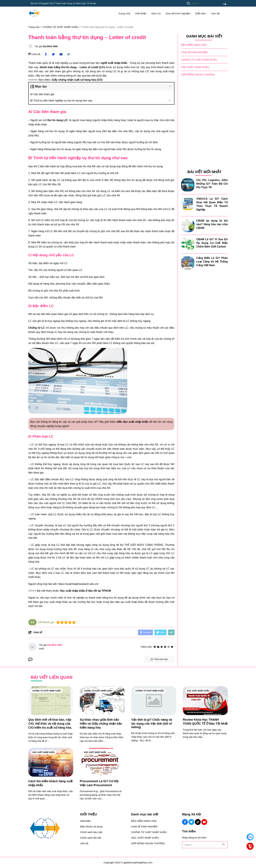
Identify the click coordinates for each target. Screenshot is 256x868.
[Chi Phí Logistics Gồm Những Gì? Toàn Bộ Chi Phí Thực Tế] (188, 185)
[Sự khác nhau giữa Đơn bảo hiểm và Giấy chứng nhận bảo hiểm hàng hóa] (102, 701)
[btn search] (225, 4)
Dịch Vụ (156, 13)
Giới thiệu (141, 13)
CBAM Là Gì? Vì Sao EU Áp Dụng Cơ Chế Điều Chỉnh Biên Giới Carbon (212, 243)
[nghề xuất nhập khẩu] (114, 63)
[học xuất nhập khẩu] (56, 602)
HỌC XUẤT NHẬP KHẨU (195, 67)
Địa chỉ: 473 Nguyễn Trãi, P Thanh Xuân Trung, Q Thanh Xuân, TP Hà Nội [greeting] (63, 3)
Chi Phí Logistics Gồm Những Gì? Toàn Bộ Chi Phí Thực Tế (212, 184)
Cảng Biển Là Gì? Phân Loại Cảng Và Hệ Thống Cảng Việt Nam (212, 262)
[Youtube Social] (204, 822)
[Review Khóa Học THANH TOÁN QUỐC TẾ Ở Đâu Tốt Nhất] (205, 701)
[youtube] (172, 647)
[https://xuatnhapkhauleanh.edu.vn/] (78, 584)
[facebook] (155, 647)
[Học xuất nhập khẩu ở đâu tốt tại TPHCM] (85, 591)
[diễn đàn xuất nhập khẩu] (133, 422)
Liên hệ (215, 13)
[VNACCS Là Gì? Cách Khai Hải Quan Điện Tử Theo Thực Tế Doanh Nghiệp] (188, 204)
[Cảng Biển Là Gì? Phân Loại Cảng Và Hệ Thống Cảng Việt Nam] (188, 263)
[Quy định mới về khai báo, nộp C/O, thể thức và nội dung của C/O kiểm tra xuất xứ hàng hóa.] (51, 701)
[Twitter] (162, 647)
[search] (206, 3)
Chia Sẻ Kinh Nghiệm (178, 13)
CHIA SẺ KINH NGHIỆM (194, 52)
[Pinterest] (165, 647)
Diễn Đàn (201, 13)
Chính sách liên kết (91, 838)
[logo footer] (52, 829)
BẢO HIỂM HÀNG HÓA (194, 45)
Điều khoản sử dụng (91, 827)
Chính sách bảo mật (91, 832)
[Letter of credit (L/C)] (92, 67)
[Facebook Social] (185, 822)
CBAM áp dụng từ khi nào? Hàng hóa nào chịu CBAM (212, 224)
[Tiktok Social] (198, 822)
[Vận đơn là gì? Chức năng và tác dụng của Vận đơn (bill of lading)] (154, 701)
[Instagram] (169, 647)
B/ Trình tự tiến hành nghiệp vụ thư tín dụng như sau (62, 101)
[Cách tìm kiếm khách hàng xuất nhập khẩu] (51, 762)
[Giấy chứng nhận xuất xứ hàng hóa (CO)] (77, 80)
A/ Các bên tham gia (43, 94)
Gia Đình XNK (50, 46)
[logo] (34, 18)
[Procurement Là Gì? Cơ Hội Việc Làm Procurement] (102, 762)
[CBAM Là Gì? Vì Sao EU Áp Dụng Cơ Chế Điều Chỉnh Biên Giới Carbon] (188, 244)
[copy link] (69, 54)
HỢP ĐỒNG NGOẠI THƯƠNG (198, 74)
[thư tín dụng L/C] (58, 120)
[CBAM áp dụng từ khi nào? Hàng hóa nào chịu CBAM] (188, 226)
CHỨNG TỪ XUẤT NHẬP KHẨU (199, 60)
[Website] (158, 647)
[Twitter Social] (191, 822)
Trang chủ (124, 13)
